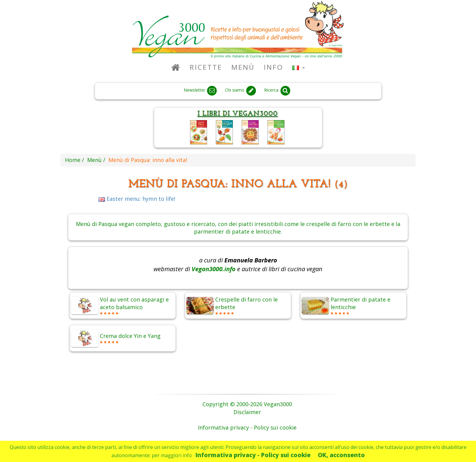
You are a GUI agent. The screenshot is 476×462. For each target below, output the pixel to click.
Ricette (206, 67)
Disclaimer (247, 412)
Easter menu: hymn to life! (137, 199)
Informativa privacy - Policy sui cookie (253, 455)
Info (274, 67)
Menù (243, 67)
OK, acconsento (341, 455)
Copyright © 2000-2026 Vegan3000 (247, 404)
